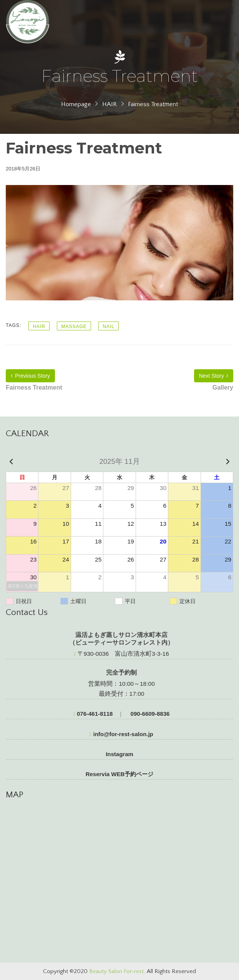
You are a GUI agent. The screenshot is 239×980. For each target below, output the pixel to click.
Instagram (119, 754)
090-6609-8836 (149, 714)
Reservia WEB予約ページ (120, 774)
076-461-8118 (93, 714)
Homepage (76, 104)
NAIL (109, 327)
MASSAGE (74, 327)
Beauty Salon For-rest (116, 971)
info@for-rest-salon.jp (121, 734)
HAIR (110, 104)
